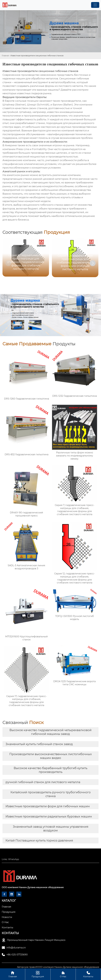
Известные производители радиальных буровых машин (49, 816)
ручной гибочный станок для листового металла (43, 782)
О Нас (63, 974)
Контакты (88, 974)
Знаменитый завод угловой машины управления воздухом (51, 829)
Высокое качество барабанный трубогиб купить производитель (50, 770)
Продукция (38, 974)
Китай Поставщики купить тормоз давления (39, 840)
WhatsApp (14, 859)
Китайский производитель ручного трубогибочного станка (51, 794)
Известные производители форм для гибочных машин (48, 806)
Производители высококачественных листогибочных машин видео (51, 756)
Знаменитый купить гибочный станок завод (39, 744)
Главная (5, 56)
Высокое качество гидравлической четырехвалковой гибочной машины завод (50, 732)
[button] (93, 263)
